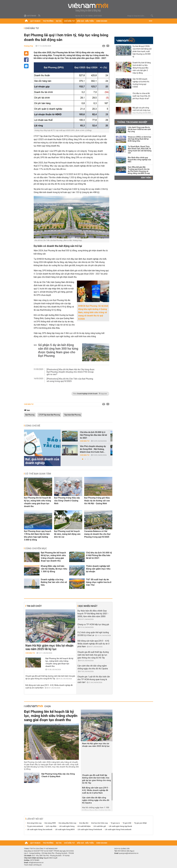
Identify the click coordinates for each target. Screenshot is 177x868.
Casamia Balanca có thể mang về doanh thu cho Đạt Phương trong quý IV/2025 (97, 534)
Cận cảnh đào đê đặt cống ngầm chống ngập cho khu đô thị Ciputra (96, 800)
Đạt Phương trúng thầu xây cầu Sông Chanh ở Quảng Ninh (67, 501)
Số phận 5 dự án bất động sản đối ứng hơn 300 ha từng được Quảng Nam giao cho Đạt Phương (58, 350)
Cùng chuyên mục (36, 548)
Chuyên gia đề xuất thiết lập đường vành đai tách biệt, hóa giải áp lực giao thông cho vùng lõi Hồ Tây (93, 655)
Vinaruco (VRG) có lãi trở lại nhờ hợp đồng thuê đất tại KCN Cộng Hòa (139, 139)
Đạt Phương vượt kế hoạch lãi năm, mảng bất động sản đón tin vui (67, 534)
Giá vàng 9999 (50, 823)
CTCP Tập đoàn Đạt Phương (49, 415)
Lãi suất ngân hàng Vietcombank (118, 829)
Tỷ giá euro (115, 823)
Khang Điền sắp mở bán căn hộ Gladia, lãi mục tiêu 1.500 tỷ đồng (54, 569)
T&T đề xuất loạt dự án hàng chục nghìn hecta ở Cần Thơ (99, 582)
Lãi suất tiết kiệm (84, 826)
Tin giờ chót (34, 606)
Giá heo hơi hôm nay (99, 823)
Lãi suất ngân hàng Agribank (120, 826)
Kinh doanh (102, 21)
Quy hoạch (35, 21)
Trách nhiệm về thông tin (33, 865)
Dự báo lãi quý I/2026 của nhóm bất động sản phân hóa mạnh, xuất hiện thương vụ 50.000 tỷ (142, 51)
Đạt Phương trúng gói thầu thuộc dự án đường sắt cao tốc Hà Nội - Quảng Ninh (97, 501)
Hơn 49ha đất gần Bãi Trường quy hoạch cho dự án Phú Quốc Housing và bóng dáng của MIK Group (139, 170)
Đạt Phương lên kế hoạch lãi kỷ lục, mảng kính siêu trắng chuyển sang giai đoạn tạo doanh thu (38, 502)
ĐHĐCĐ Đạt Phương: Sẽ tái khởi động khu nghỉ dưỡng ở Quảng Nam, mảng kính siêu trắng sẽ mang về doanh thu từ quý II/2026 (93, 312)
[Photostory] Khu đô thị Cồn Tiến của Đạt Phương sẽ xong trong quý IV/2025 (70, 380)
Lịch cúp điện (51, 826)
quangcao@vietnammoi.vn (129, 853)
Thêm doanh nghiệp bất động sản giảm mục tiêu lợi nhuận (98, 569)
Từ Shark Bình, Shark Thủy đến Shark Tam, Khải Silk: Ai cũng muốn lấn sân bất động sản (140, 150)
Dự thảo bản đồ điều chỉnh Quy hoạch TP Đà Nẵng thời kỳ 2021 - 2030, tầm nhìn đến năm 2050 (93, 614)
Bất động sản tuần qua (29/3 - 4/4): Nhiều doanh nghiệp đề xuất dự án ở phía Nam (93, 644)
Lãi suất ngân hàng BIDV (65, 829)
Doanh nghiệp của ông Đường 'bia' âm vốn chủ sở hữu (54, 582)
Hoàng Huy (29, 46)
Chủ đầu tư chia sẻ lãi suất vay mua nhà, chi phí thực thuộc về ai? (141, 96)
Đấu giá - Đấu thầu (85, 21)
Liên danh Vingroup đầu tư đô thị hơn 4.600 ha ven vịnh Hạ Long (139, 129)
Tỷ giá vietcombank (35, 826)
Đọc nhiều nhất (88, 606)
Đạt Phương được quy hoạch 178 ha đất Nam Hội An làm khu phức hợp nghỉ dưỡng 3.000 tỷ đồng (38, 535)
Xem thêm (146, 178)
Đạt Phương (30, 415)
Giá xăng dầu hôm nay (67, 823)
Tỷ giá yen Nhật (140, 823)
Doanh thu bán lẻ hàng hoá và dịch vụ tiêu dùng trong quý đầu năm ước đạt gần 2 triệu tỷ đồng (142, 68)
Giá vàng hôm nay (34, 823)
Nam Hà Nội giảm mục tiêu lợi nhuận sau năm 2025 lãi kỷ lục (49, 647)
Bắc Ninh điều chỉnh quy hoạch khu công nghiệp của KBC (139, 160)
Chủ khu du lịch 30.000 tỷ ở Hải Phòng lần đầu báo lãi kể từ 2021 (93, 435)
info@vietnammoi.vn (36, 863)
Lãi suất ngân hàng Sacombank (40, 829)
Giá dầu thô (84, 823)
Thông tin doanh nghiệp (132, 122)
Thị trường (48, 21)
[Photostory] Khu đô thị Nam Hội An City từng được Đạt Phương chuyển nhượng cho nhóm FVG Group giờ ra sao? (71, 372)
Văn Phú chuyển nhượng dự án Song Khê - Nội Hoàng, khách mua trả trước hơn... (93, 449)
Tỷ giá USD (127, 823)
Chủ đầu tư (69, 21)
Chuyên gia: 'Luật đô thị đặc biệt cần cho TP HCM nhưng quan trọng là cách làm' (94, 679)
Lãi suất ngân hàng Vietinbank (90, 829)
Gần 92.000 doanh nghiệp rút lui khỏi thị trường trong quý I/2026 (141, 83)
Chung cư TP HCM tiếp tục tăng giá (93, 624)
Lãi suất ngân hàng (67, 826)
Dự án (59, 21)
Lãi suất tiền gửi (100, 826)
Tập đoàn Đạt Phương (72, 415)
